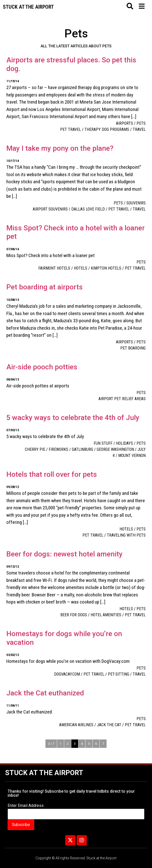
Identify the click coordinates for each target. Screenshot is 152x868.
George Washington (115, 449)
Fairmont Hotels (54, 268)
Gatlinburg (82, 449)
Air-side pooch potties (42, 367)
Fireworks (58, 449)
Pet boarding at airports (45, 287)
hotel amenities (106, 615)
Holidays (124, 443)
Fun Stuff (103, 443)
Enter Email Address (26, 806)
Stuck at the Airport (44, 773)
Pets (141, 123)
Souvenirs (136, 203)
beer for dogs (74, 615)
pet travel (71, 129)
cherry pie (35, 449)
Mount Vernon (132, 456)
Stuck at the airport (28, 7)
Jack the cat (109, 725)
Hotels (81, 268)
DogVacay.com (67, 674)
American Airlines (76, 725)
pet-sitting (119, 674)
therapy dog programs (107, 129)
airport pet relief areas (122, 399)
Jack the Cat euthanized (45, 693)
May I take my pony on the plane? (60, 148)
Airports (124, 123)
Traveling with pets (126, 535)
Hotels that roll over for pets (52, 474)
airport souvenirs (50, 209)
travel (139, 129)
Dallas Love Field (88, 209)
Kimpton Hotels (106, 268)
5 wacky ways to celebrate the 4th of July (73, 418)
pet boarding (133, 348)
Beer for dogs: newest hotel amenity (64, 554)
